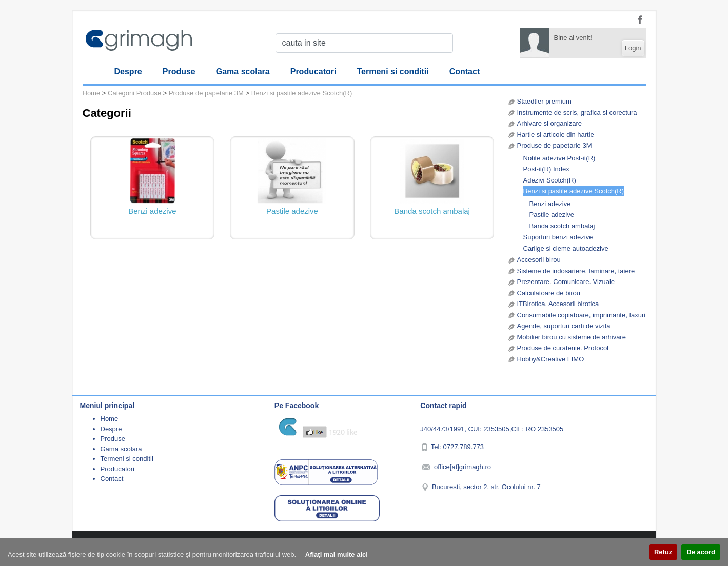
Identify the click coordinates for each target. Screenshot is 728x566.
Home (92, 93)
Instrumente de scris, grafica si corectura (577, 113)
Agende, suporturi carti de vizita (564, 326)
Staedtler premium (544, 101)
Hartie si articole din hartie (556, 135)
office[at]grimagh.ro (463, 467)
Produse (179, 72)
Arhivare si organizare (549, 123)
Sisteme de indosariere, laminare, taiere (576, 271)
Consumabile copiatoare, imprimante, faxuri (582, 315)
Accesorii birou (539, 260)
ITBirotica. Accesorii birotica (558, 304)
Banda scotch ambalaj (562, 226)
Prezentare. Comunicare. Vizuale (566, 282)
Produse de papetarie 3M (555, 145)
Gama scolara (243, 72)
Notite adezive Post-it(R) (559, 158)
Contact (465, 72)
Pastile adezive (552, 215)
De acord (701, 552)
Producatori (313, 72)
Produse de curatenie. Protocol (563, 348)
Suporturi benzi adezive (558, 237)
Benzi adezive (550, 204)
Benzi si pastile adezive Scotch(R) (574, 191)
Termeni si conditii (393, 72)
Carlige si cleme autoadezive (566, 248)
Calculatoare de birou (549, 293)
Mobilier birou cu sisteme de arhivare (572, 337)
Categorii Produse (134, 93)
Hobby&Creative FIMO (551, 359)
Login (633, 48)
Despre (128, 72)
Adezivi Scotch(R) (550, 180)
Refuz (663, 552)
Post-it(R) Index (546, 169)
